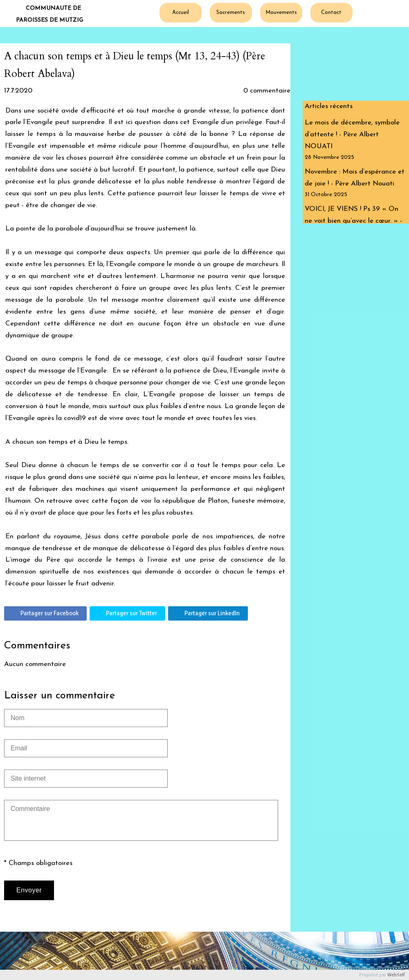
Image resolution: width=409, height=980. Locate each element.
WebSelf (396, 975)
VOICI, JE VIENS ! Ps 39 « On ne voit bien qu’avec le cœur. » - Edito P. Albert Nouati (353, 221)
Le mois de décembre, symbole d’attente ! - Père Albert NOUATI (352, 134)
